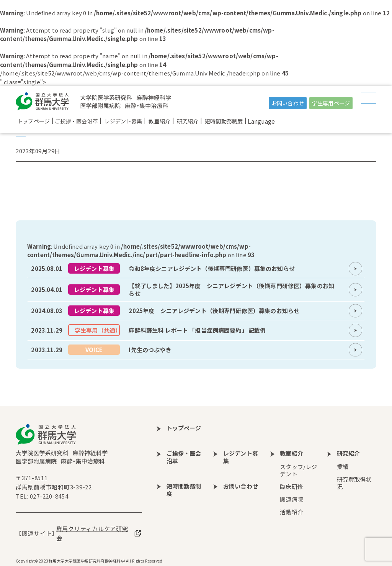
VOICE (94, 350)
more (196, 269)
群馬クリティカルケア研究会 (92, 533)
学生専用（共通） (97, 330)
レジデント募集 (94, 268)
